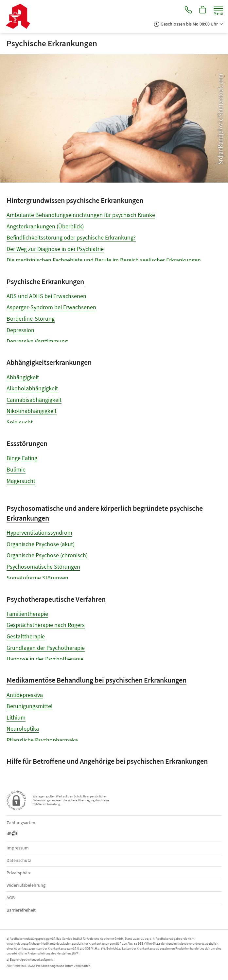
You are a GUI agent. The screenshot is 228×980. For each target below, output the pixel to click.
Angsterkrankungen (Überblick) (45, 226)
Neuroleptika (23, 729)
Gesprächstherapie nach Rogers (46, 625)
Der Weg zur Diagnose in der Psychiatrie (55, 249)
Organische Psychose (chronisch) (47, 555)
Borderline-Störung (31, 319)
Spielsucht (20, 422)
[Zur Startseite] (20, 16)
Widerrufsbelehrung (26, 885)
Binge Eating (22, 458)
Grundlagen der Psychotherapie (46, 648)
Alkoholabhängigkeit (32, 388)
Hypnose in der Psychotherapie (45, 659)
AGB (11, 898)
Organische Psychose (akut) (41, 544)
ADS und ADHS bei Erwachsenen (46, 296)
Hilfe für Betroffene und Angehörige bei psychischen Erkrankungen (107, 761)
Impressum (18, 848)
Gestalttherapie (26, 636)
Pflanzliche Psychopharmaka (42, 740)
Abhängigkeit (23, 377)
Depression (20, 330)
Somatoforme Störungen (37, 578)
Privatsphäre (19, 873)
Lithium (16, 717)
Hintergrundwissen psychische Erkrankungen (75, 200)
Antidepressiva (25, 695)
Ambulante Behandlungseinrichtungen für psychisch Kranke (81, 215)
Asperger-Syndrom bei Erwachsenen (51, 307)
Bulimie (16, 469)
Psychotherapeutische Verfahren (56, 599)
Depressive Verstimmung (37, 341)
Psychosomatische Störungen (43, 567)
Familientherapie (27, 614)
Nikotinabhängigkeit (32, 411)
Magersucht (21, 481)
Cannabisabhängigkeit (34, 400)
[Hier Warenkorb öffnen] (203, 10)
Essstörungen (27, 443)
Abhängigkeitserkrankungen (49, 362)
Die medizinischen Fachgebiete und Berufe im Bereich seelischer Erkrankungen (104, 260)
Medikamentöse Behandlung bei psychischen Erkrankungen (96, 680)
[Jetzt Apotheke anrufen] (188, 10)
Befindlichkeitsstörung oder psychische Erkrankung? (71, 237)
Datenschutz (19, 860)
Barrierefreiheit (21, 910)
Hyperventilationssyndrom (39, 533)
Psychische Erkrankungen (45, 281)
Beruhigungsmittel (30, 706)
